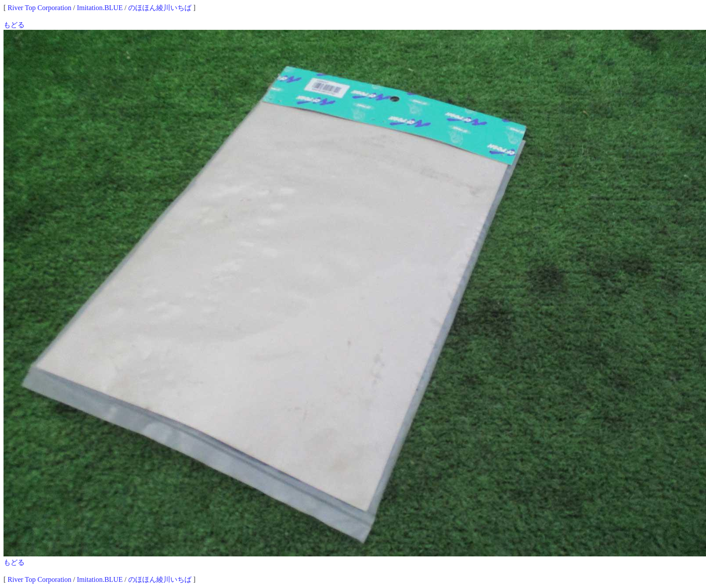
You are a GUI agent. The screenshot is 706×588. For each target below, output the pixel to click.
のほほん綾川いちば (160, 8)
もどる (14, 25)
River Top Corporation (39, 8)
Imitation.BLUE (100, 8)
